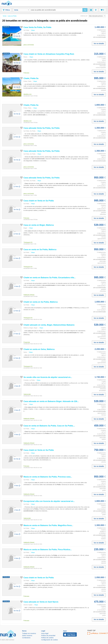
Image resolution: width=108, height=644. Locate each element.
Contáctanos (26, 638)
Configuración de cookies (50, 640)
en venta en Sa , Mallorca (40, 250)
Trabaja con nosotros (29, 633)
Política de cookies (47, 638)
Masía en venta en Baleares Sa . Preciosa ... (48, 477)
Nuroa (7, 3)
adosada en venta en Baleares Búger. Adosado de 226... (51, 401)
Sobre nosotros (27, 636)
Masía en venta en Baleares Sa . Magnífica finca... (48, 525)
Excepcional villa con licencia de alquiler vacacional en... (49, 501)
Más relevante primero (97, 16)
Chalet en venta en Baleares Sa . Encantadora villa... (50, 278)
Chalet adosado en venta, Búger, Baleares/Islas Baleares (49, 325)
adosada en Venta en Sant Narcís (41, 602)
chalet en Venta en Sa (39, 201)
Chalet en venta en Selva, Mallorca (39, 349)
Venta (22, 10)
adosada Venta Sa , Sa (42, 128)
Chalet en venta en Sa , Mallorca (41, 302)
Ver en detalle (99, 43)
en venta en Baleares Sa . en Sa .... (49, 426)
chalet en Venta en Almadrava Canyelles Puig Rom (49, 54)
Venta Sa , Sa (37, 27)
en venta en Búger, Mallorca (39, 225)
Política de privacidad (48, 636)
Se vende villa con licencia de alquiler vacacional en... (48, 377)
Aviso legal (45, 633)
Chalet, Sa (31, 78)
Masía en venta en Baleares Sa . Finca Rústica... (48, 550)
